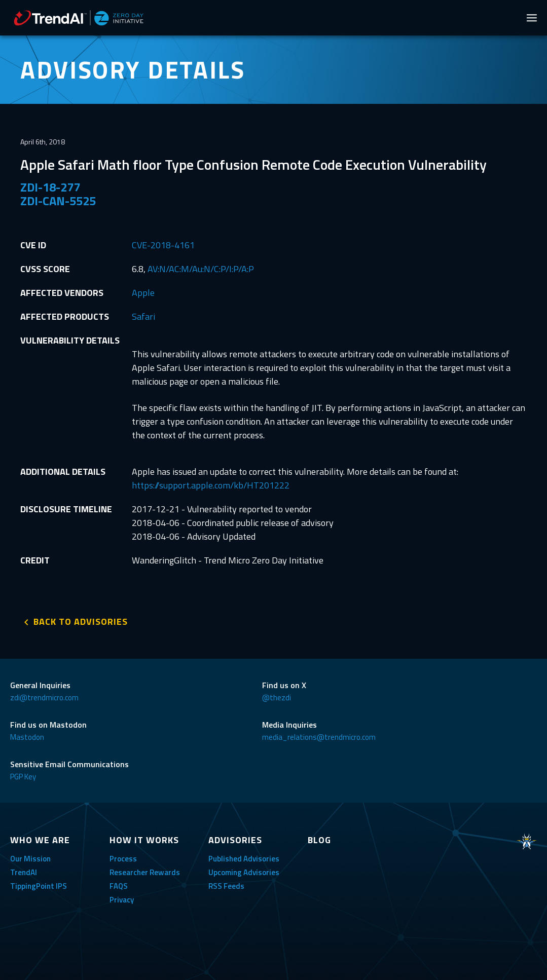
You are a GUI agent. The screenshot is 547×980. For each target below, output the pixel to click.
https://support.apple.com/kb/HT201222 (211, 485)
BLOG (319, 840)
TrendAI (24, 872)
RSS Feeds (226, 886)
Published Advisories (244, 859)
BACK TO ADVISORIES (81, 621)
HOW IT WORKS (144, 840)
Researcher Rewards (145, 872)
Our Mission (30, 859)
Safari (143, 316)
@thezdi (277, 698)
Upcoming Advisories (244, 872)
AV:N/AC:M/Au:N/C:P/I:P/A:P (201, 269)
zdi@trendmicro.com (44, 698)
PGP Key (23, 777)
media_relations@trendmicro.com (319, 737)
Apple (143, 293)
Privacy (122, 900)
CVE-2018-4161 (163, 245)
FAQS (119, 886)
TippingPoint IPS (39, 886)
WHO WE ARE (40, 840)
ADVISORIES (235, 840)
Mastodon (27, 737)
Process (123, 859)
